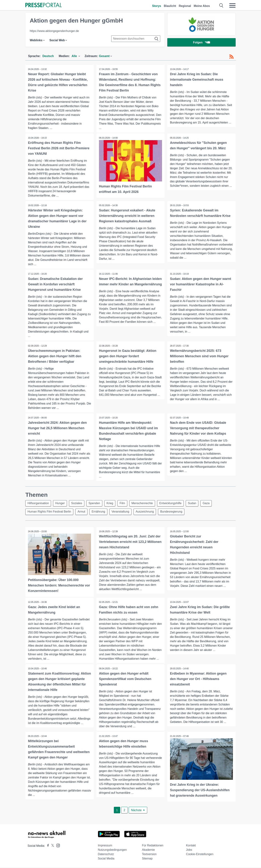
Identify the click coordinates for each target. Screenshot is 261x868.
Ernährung (100, 512)
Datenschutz (106, 855)
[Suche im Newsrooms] (136, 39)
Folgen (201, 43)
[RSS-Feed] (231, 57)
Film (125, 504)
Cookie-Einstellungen (200, 855)
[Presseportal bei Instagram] (57, 846)
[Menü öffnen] (232, 5)
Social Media (106, 859)
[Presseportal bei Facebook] (47, 846)
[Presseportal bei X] (52, 846)
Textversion (149, 855)
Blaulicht (170, 6)
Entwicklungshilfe (174, 504)
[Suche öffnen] (221, 5)
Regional (185, 6)
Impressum (105, 846)
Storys (157, 6)
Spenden (96, 504)
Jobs (189, 850)
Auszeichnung (147, 512)
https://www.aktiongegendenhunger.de (54, 31)
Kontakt (191, 846)
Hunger (61, 504)
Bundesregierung (174, 512)
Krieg (112, 504)
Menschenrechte (146, 504)
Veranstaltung (122, 512)
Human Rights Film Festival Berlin (50, 512)
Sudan (196, 504)
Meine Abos (202, 6)
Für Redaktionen (153, 846)
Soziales (78, 504)
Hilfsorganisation (38, 504)
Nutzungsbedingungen (112, 850)
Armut (82, 512)
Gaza (211, 504)
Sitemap (147, 859)
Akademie (148, 850)
